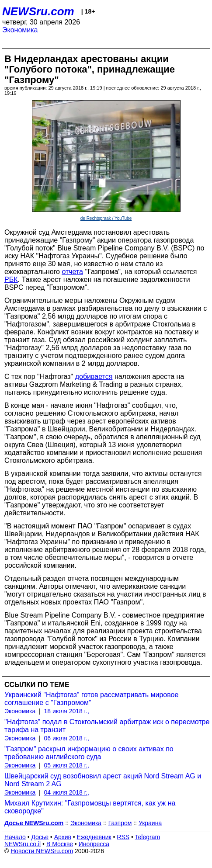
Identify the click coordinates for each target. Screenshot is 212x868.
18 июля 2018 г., (67, 711)
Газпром (120, 823)
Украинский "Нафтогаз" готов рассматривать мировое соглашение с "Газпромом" (91, 699)
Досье (40, 837)
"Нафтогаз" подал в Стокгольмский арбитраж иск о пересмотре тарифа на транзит (107, 726)
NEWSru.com (38, 11)
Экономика (20, 30)
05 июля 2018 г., (67, 765)
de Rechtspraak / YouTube (106, 218)
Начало (15, 837)
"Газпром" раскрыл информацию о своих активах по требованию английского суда (89, 753)
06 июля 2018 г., (67, 738)
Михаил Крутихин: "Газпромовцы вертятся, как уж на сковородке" (90, 807)
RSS (123, 837)
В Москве (60, 844)
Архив (63, 837)
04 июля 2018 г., (67, 792)
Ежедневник (94, 837)
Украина (150, 823)
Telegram (148, 837)
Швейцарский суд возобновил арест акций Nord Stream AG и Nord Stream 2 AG (103, 780)
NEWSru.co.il (23, 844)
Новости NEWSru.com (42, 851)
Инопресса (94, 844)
